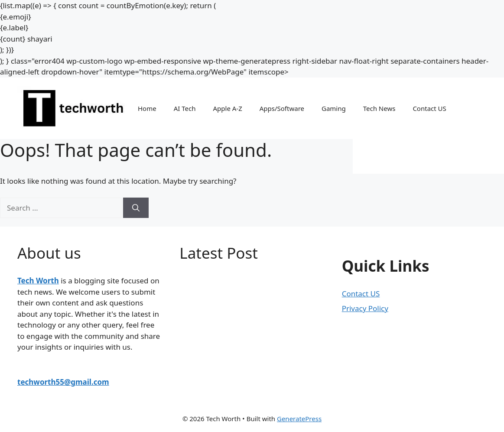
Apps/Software (282, 108)
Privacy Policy (365, 308)
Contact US (429, 108)
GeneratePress (299, 419)
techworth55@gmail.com (63, 382)
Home (147, 108)
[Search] (136, 208)
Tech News (379, 108)
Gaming (334, 108)
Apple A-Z (227, 108)
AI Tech (185, 108)
